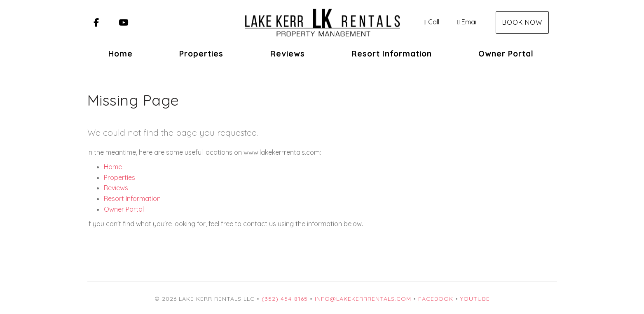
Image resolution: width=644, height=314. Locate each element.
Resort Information (392, 54)
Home (121, 54)
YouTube (475, 299)
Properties (201, 54)
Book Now (522, 22)
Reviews (288, 54)
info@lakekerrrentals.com (363, 299)
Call (432, 22)
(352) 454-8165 (285, 299)
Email (467, 22)
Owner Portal (506, 54)
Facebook (436, 299)
